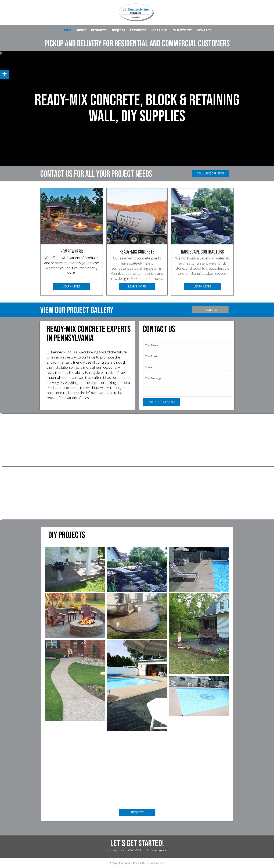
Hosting (146, 863)
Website (155, 863)
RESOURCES (138, 30)
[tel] (187, 367)
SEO (163, 863)
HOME (67, 30)
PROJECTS (118, 30)
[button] (5, 75)
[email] (187, 356)
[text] (187, 345)
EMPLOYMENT (182, 30)
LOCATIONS (159, 30)
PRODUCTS (99, 30)
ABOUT (81, 30)
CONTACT (204, 30)
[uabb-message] (187, 385)
